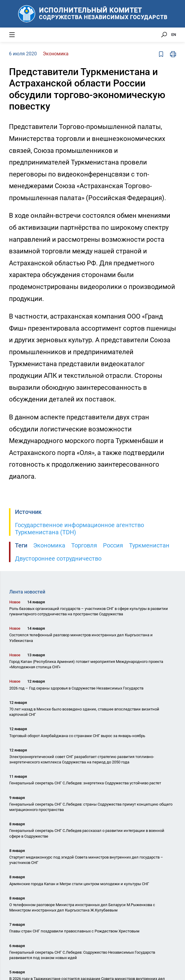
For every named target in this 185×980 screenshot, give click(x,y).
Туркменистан (149, 545)
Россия (113, 545)
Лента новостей (27, 592)
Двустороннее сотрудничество (58, 559)
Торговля (84, 545)
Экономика (49, 545)
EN (174, 35)
